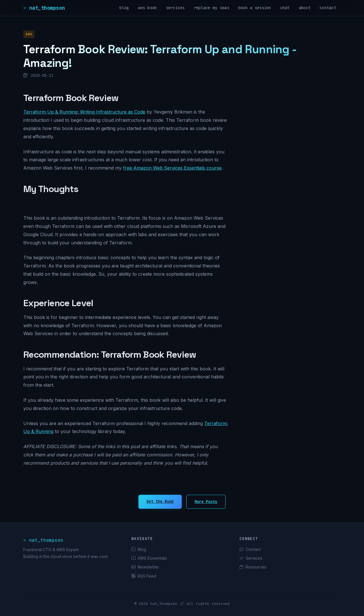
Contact (250, 549)
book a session (255, 8)
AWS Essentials (149, 558)
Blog (139, 549)
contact (328, 8)
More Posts (206, 502)
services (175, 8)
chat (285, 8)
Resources (253, 567)
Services (251, 558)
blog (124, 8)
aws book (147, 8)
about (305, 8)
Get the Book (160, 501)
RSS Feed (144, 576)
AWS (29, 34)
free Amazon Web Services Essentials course (172, 168)
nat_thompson (47, 8)
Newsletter (145, 567)
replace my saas (212, 8)
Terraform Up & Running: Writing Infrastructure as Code (84, 112)
